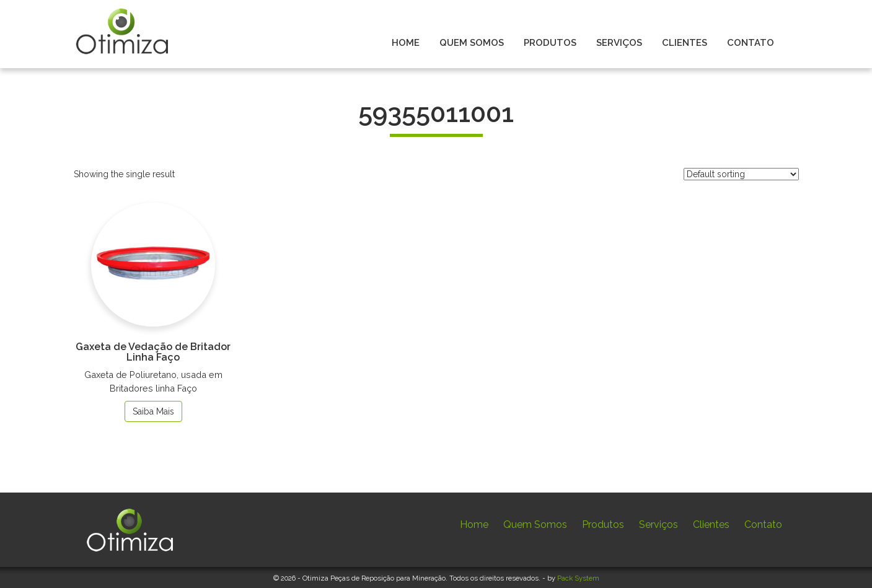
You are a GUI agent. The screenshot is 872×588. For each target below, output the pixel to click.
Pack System (578, 578)
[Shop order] (741, 174)
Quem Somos (535, 524)
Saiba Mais (153, 411)
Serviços (658, 524)
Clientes (711, 524)
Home (474, 524)
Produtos (603, 524)
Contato (763, 524)
